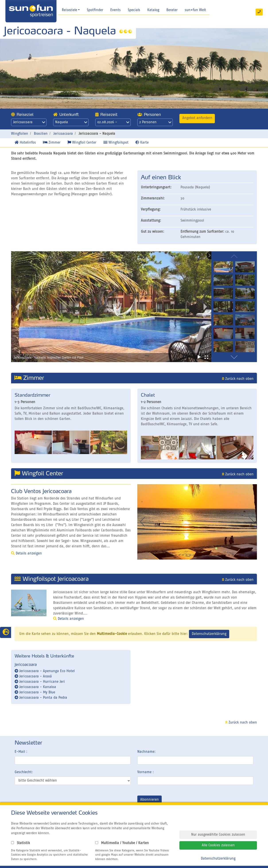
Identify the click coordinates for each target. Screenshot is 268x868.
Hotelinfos (25, 142)
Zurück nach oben (238, 379)
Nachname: (146, 752)
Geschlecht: (24, 772)
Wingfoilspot (116, 142)
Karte (142, 142)
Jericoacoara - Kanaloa (35, 687)
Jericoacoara (29, 122)
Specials (134, 10)
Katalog (153, 10)
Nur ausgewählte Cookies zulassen (218, 835)
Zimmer (52, 142)
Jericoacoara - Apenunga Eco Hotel (45, 671)
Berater (172, 10)
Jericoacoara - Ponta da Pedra (41, 698)
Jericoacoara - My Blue (35, 692)
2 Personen (155, 122)
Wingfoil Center (82, 142)
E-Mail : (21, 752)
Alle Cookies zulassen (218, 845)
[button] (252, 522)
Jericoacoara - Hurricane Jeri (40, 682)
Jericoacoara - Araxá (33, 677)
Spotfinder (95, 10)
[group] (192, 522)
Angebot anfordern (197, 118)
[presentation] (48, 801)
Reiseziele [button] (69, 10)
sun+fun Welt (195, 10)
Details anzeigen (26, 554)
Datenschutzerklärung (209, 634)
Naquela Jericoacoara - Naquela (71, 123)
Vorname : (146, 772)
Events (116, 10)
